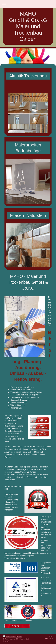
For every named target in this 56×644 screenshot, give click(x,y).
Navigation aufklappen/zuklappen (28, 4)
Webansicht (49, 638)
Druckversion (9, 637)
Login (51, 636)
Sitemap (19, 637)
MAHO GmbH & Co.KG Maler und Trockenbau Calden (28, 26)
